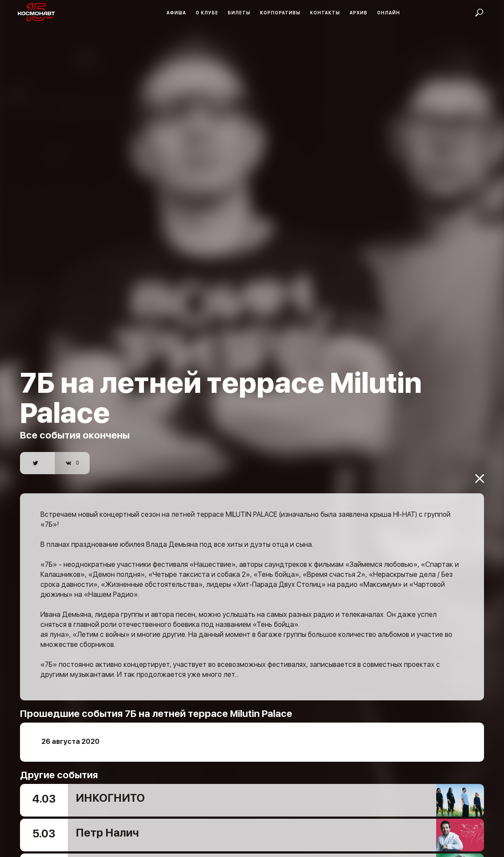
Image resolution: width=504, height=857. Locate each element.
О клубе (207, 13)
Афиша (176, 13)
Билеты (239, 13)
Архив (359, 13)
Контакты (325, 13)
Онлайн (389, 13)
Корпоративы (280, 13)
